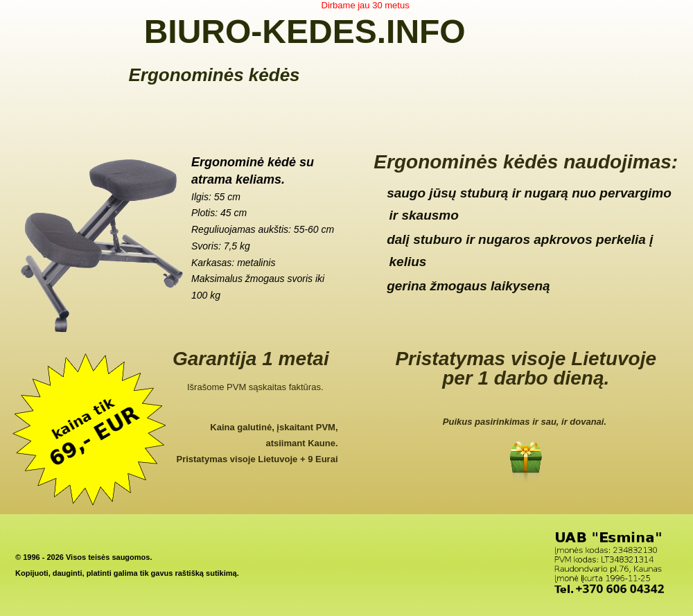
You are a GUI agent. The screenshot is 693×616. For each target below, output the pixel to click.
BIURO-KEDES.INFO (305, 32)
